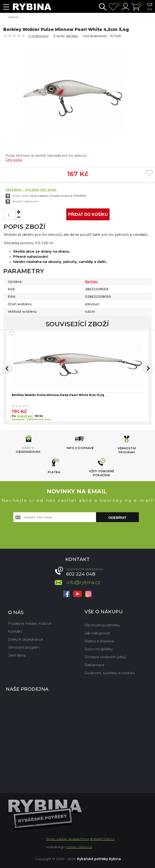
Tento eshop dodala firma (68, 839)
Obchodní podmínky (102, 625)
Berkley (72, 36)
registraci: (25, 416)
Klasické (14, 17)
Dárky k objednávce (26, 639)
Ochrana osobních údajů (105, 657)
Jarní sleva (17, 655)
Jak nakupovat (97, 633)
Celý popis (14, 160)
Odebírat (117, 518)
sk (150, 9)
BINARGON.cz (102, 839)
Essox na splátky (99, 649)
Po (14, 416)
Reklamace (94, 665)
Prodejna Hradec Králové (30, 623)
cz (150, 4)
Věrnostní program (24, 647)
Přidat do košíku (88, 214)
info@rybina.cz (83, 582)
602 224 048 (81, 574)
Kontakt (15, 631)
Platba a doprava (99, 641)
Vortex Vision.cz (79, 847)
